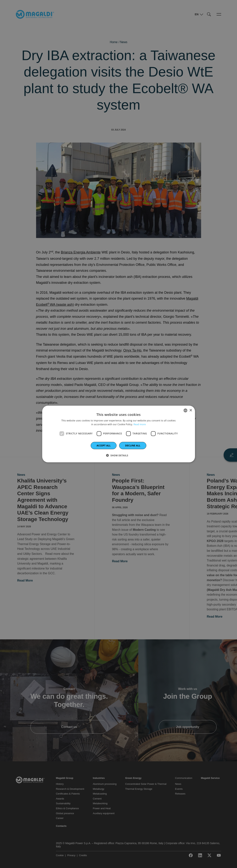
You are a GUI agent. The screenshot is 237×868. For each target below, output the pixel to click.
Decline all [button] (133, 445)
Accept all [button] (104, 445)
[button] (119, 455)
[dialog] (119, 434)
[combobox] (185, 411)
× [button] (191, 410)
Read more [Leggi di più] (140, 424)
